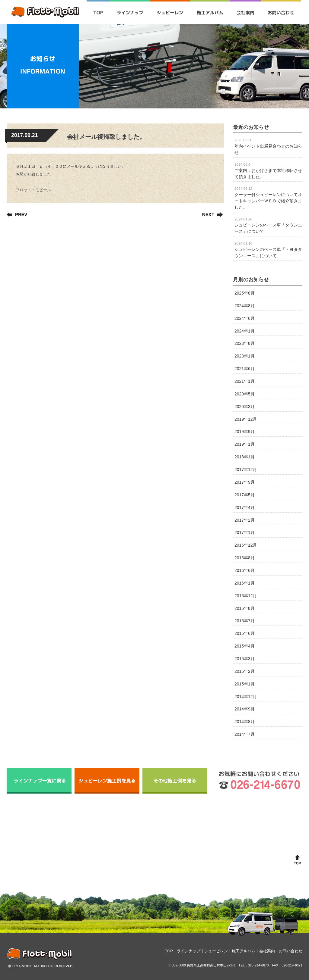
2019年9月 (245, 432)
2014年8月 (245, 722)
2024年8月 (245, 306)
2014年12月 (246, 697)
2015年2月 (245, 671)
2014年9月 (245, 709)
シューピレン (216, 951)
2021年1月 (245, 381)
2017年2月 (245, 520)
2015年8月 (245, 608)
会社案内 (267, 951)
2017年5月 (245, 495)
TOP (169, 951)
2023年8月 (245, 343)
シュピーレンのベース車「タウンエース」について (268, 226)
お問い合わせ (291, 951)
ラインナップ (189, 951)
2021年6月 (245, 369)
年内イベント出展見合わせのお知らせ (268, 146)
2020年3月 (245, 407)
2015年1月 (245, 684)
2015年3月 (245, 659)
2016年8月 (245, 558)
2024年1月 (245, 331)
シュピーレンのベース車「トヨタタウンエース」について (268, 250)
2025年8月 (245, 293)
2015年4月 (245, 646)
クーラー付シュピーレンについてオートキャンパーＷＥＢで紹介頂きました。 (268, 198)
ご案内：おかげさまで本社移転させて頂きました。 (268, 171)
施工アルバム (244, 951)
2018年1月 (245, 457)
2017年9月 (245, 482)
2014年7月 (245, 734)
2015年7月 (245, 621)
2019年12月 (246, 419)
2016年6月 (245, 570)
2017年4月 (245, 507)
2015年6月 (245, 633)
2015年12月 (246, 596)
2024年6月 (245, 318)
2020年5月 (245, 394)
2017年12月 (246, 470)
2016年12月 (246, 545)
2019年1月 (245, 444)
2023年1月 (245, 356)
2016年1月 (245, 583)
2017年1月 (245, 532)
